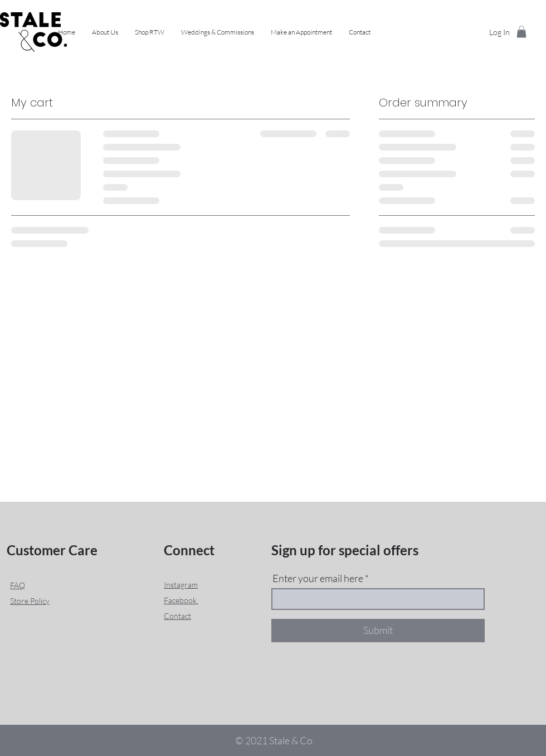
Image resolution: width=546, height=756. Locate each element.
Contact (177, 616)
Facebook (181, 600)
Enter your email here (318, 578)
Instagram (181, 585)
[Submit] (378, 631)
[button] (150, 32)
